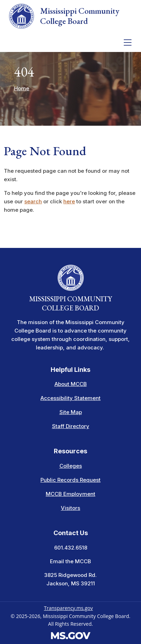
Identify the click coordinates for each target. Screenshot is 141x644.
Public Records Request (70, 480)
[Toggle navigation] (128, 42)
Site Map (71, 412)
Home (22, 88)
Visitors (70, 508)
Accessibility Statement (70, 398)
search (33, 201)
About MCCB (71, 384)
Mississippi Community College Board (64, 16)
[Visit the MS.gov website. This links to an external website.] (70, 635)
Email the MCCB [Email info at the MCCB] (70, 561)
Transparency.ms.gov (68, 608)
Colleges (71, 466)
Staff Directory (71, 426)
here (69, 201)
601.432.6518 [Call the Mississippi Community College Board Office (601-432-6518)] (71, 548)
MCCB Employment (70, 494)
